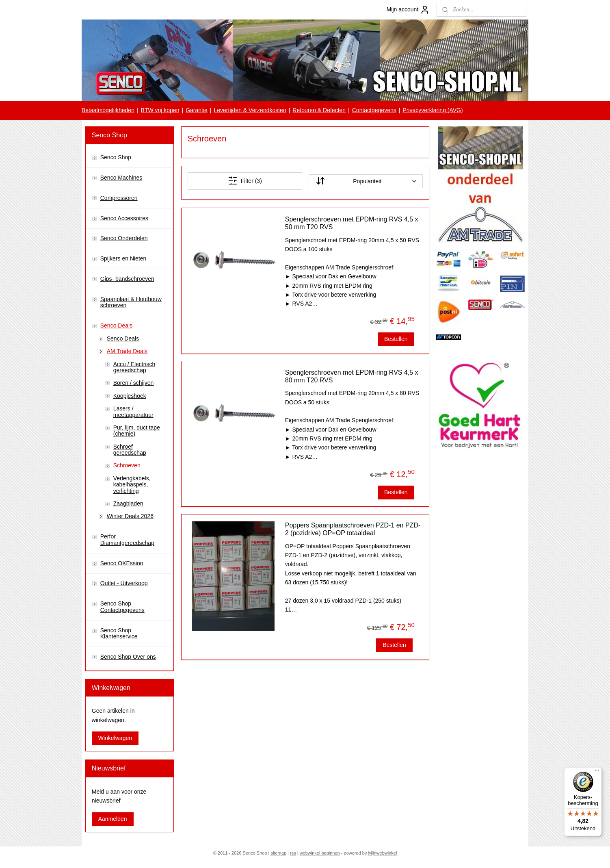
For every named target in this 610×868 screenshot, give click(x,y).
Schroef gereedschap (130, 450)
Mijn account (408, 10)
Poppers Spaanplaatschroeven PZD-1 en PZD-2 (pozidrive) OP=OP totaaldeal (353, 529)
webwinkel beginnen (320, 853)
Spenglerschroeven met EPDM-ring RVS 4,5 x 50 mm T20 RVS (351, 223)
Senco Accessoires (124, 218)
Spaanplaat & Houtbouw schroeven (131, 302)
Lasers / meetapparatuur (133, 411)
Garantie (197, 110)
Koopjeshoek (130, 396)
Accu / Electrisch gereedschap (134, 367)
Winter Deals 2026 (130, 516)
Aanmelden (113, 819)
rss (293, 853)
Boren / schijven (134, 383)
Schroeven (127, 465)
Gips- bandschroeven (127, 279)
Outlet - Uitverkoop (124, 583)
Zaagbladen (128, 503)
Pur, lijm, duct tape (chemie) (137, 431)
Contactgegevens (374, 110)
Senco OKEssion (122, 563)
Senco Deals (116, 325)
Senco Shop (116, 157)
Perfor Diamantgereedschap (127, 539)
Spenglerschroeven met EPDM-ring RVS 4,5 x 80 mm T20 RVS (351, 376)
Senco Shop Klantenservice (119, 633)
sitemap (278, 853)
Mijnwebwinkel (382, 853)
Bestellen (396, 339)
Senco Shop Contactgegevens (122, 607)
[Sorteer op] (365, 181)
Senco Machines (121, 178)
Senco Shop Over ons (128, 657)
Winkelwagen (115, 738)
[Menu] (597, 772)
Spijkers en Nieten (123, 258)
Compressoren (119, 198)
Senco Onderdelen (124, 238)
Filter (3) (244, 181)
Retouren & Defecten (319, 110)
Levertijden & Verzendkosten (250, 110)
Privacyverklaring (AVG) (433, 110)
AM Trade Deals (127, 351)
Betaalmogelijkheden (108, 110)
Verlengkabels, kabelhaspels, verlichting (132, 485)
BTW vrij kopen (160, 110)
